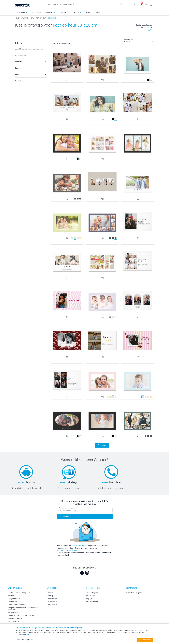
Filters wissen (20, 56)
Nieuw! (88, 12)
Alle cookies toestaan (145, 640)
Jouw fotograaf (92, 593)
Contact (98, 12)
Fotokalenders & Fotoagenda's (19, 593)
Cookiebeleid (52, 605)
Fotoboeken (36, 12)
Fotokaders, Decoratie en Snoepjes (21, 615)
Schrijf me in (64, 516)
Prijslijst (89, 599)
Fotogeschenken (14, 599)
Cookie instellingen (24, 640)
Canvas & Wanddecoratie (17, 605)
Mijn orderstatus (92, 602)
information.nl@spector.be (135, 593)
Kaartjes (11, 596)
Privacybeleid (52, 602)
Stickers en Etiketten (16, 621)
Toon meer (102, 445)
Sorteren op (128, 39)
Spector (50, 593)
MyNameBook (13, 612)
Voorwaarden (52, 599)
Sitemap (50, 596)
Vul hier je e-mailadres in (68, 508)
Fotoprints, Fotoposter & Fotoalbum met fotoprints (23, 609)
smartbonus (91, 596)
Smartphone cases (15, 618)
